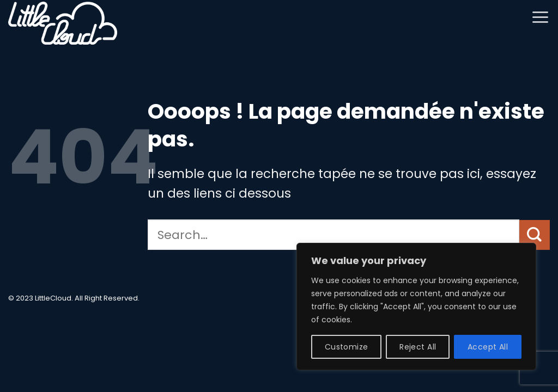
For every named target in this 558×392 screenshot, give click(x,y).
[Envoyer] (535, 235)
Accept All (488, 347)
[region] (416, 307)
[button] (540, 17)
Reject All (418, 347)
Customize (347, 347)
